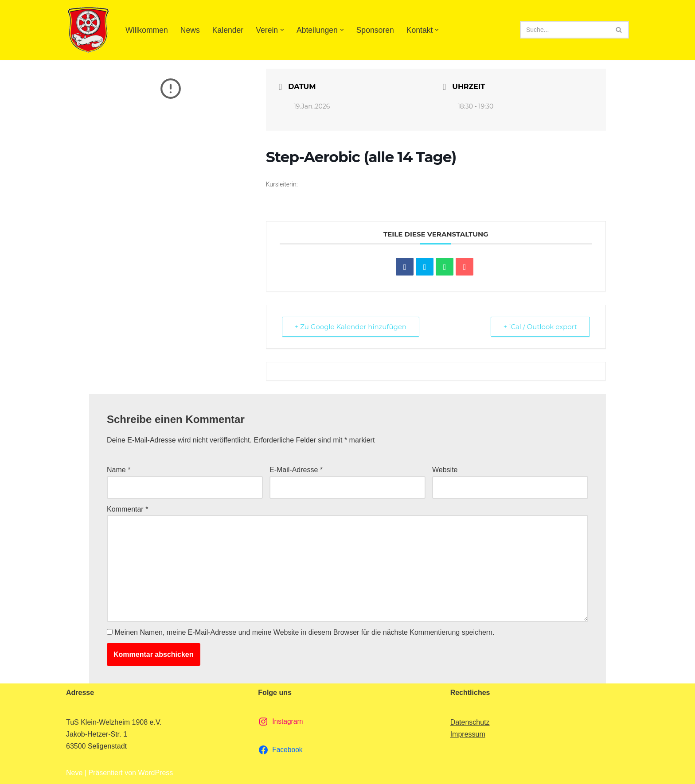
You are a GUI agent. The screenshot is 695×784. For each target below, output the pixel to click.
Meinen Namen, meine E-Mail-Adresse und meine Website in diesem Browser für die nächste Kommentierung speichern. (304, 632)
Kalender (228, 30)
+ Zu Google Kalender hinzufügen (351, 327)
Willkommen (147, 30)
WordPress (155, 773)
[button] (282, 30)
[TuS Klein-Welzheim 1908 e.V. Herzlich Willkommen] (88, 30)
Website (445, 470)
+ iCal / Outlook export (540, 327)
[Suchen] (564, 30)
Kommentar (127, 509)
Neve (74, 773)
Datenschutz (470, 722)
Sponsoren (375, 30)
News (190, 30)
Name (119, 470)
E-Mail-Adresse (296, 470)
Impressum (468, 734)
